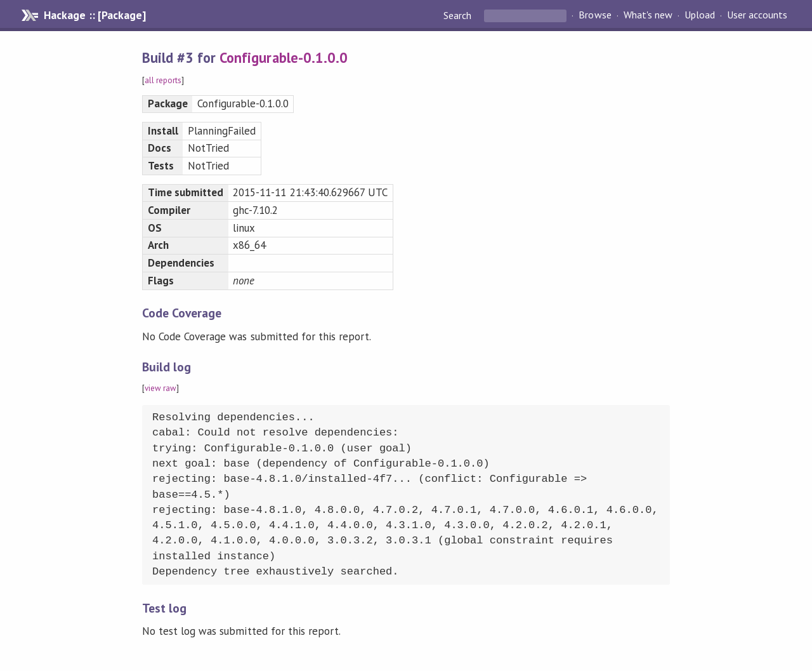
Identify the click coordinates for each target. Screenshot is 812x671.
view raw (160, 388)
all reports (163, 80)
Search (459, 15)
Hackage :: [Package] (95, 15)
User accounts (757, 15)
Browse (595, 15)
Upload (700, 15)
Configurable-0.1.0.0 (283, 57)
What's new (648, 15)
